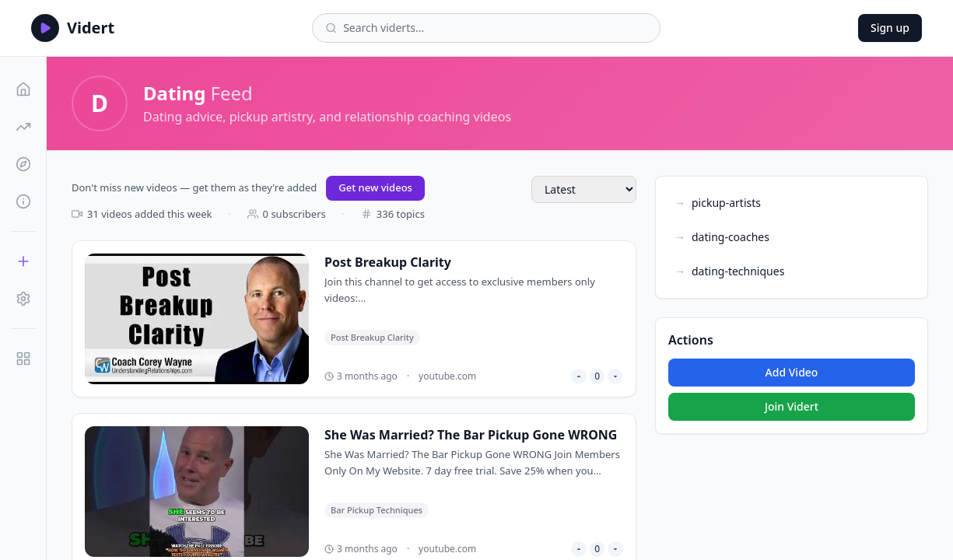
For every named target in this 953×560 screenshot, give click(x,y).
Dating (174, 93)
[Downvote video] (615, 376)
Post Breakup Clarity (372, 337)
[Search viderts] (495, 28)
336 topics (393, 214)
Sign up (890, 28)
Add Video (792, 372)
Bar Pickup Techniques (377, 510)
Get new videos (375, 187)
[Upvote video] (579, 376)
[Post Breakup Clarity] (354, 319)
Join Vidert (792, 406)
